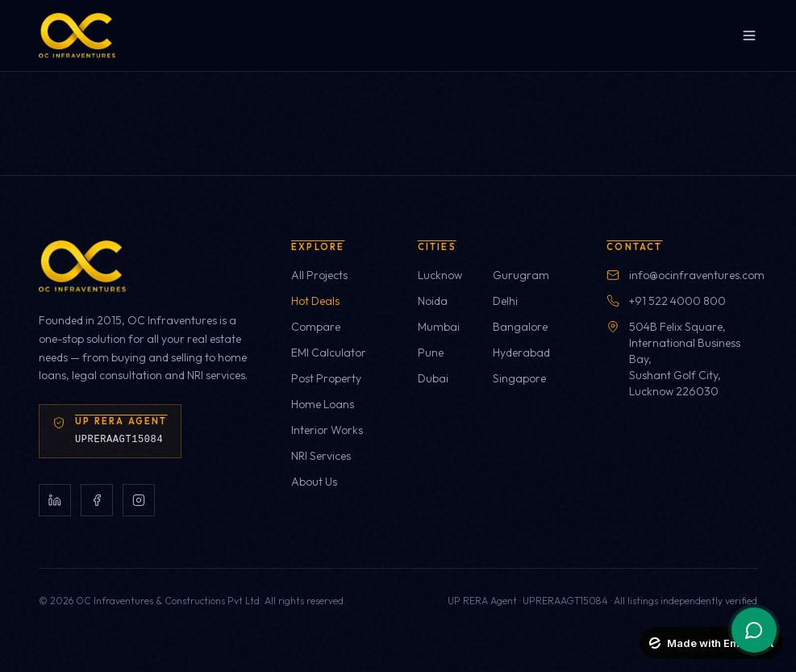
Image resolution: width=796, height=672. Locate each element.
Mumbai (439, 327)
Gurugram (521, 275)
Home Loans (323, 404)
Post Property (326, 378)
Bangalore (520, 327)
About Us (314, 482)
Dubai (433, 378)
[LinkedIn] (55, 500)
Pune (431, 353)
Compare (316, 327)
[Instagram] (139, 500)
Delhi (505, 301)
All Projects (319, 275)
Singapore (519, 378)
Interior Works (327, 430)
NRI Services (321, 456)
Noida (433, 301)
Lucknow (440, 275)
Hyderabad (521, 353)
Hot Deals (315, 301)
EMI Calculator (329, 353)
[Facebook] (97, 500)
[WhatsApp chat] (754, 630)
